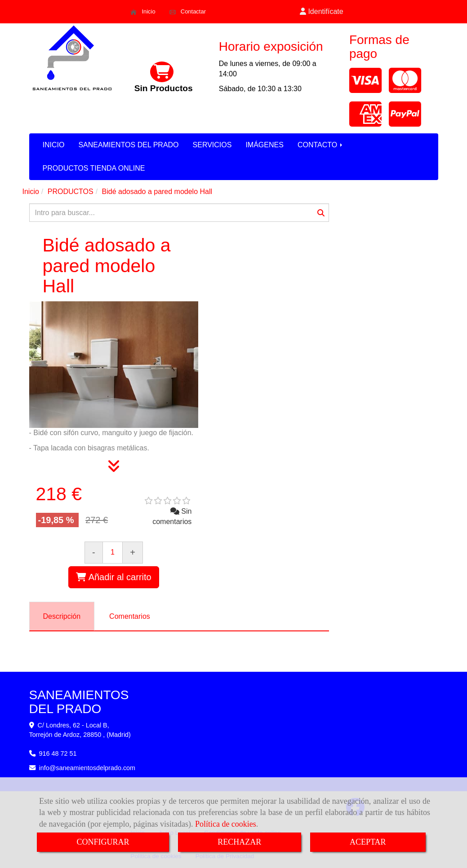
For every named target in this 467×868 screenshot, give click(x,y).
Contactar (188, 12)
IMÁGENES (264, 145)
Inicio (143, 12)
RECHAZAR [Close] (239, 842)
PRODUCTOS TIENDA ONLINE (94, 168)
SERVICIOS (212, 145)
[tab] (62, 616)
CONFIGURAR (103, 842)
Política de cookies (226, 824)
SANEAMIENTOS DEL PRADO (128, 145)
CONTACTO (321, 145)
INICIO (54, 145)
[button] (322, 12)
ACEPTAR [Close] (368, 842)
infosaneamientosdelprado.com (87, 768)
